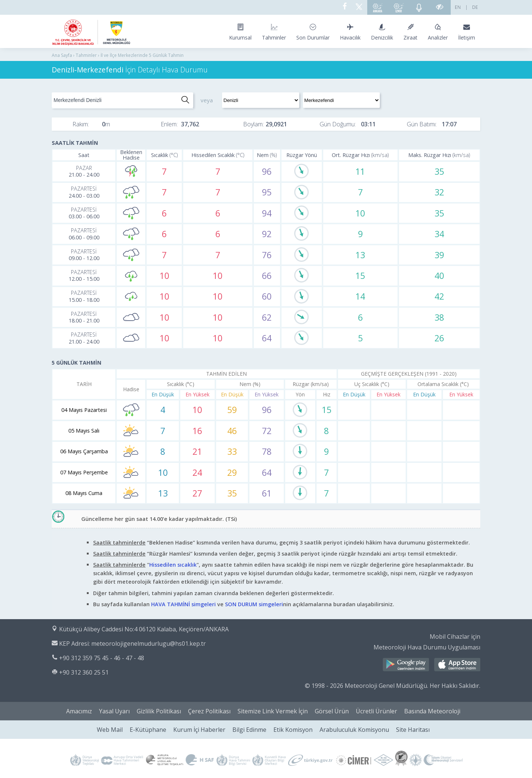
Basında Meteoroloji (432, 711)
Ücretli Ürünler (376, 711)
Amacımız (79, 711)
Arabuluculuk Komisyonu (354, 730)
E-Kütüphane (148, 730)
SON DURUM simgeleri (254, 604)
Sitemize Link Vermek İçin (273, 711)
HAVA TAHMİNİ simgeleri (183, 604)
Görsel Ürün (332, 711)
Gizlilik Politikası (159, 711)
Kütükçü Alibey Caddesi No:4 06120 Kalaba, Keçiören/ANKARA (144, 629)
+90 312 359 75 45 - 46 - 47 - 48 (102, 658)
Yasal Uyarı (114, 711)
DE (475, 7)
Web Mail (110, 730)
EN (458, 7)
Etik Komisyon (293, 730)
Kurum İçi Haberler (199, 730)
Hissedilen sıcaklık (173, 565)
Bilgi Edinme (249, 730)
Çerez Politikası (209, 711)
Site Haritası (413, 730)
